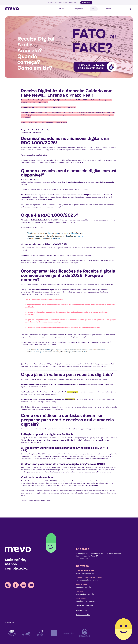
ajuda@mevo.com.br (83, 587)
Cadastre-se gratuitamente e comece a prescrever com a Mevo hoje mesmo (82, 472)
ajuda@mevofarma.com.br (86, 601)
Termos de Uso (82, 610)
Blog (94, 9)
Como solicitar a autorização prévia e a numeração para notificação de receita (51, 440)
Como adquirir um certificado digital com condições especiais (85, 459)
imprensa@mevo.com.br (85, 594)
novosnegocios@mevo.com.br (87, 580)
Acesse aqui (86, 3)
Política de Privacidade (85, 606)
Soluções (79, 9)
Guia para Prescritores (90, 485)
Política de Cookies (83, 615)
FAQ (129, 9)
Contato (108, 9)
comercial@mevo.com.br (85, 573)
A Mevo (61, 9)
